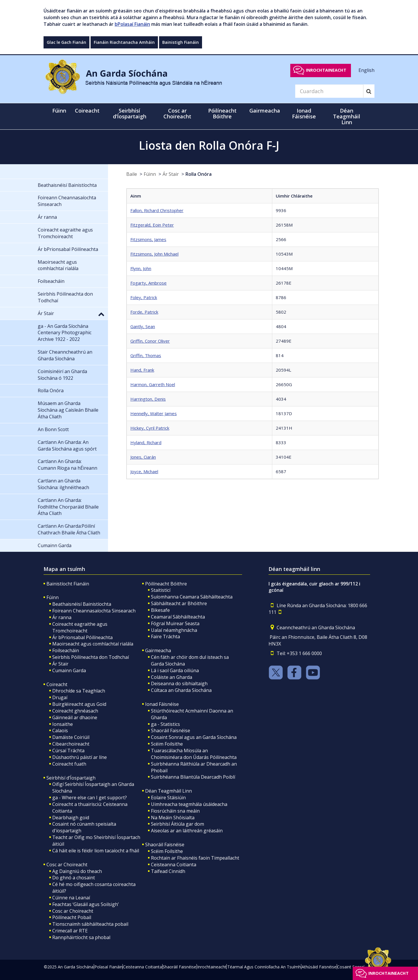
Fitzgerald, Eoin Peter (152, 225)
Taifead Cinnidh (168, 871)
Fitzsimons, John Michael (154, 254)
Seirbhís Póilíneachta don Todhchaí (91, 657)
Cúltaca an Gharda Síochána (181, 690)
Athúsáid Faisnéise (319, 967)
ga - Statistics (165, 724)
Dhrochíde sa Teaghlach (79, 691)
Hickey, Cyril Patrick (150, 428)
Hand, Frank (142, 370)
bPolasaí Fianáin (132, 24)
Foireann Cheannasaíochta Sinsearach (94, 611)
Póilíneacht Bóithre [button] (222, 113)
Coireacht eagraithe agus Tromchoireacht (80, 627)
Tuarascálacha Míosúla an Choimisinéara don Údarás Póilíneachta (194, 754)
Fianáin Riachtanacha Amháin (124, 42)
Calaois (60, 731)
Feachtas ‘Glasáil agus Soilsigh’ (85, 904)
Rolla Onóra (199, 174)
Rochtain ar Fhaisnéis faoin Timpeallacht (195, 858)
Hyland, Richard (146, 442)
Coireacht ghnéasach (75, 711)
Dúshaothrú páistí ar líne (80, 757)
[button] (101, 314)
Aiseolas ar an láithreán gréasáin (187, 831)
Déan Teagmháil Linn (169, 791)
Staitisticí (161, 590)
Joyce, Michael (144, 471)
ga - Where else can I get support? (90, 798)
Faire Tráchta (165, 637)
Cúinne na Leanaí (71, 898)
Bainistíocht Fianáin (68, 584)
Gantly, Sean (143, 326)
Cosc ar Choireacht (67, 865)
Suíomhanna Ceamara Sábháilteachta (192, 597)
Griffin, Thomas (146, 355)
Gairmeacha (158, 650)
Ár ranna (62, 617)
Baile (132, 174)
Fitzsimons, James (148, 239)
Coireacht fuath (69, 764)
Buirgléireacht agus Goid (79, 704)
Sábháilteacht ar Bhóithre (179, 603)
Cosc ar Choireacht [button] (177, 113)
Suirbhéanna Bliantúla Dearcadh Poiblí (193, 777)
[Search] (329, 91)
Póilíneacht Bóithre (166, 584)
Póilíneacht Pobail (72, 917)
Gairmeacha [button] (265, 111)
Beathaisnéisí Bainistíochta (82, 604)
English (366, 70)
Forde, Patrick (144, 312)
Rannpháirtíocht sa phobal (81, 937)
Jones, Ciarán (143, 457)
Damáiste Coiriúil (71, 737)
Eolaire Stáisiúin (168, 798)
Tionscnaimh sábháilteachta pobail (90, 924)
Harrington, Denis (148, 399)
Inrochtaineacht (326, 70)
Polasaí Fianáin (108, 967)
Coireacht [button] (87, 111)
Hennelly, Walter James (154, 413)
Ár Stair (171, 174)
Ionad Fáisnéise (162, 704)
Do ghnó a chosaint (74, 878)
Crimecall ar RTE (70, 931)
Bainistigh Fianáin (181, 42)
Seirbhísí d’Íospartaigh (71, 778)
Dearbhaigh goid (71, 818)
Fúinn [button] (59, 111)
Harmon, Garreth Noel (153, 384)
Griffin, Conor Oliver (150, 341)
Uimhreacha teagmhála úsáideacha (189, 804)
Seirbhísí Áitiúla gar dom (178, 824)
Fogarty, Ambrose (148, 283)
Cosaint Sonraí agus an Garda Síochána (194, 737)
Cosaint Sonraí (351, 967)
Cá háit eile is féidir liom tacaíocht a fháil (96, 851)
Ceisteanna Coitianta (174, 865)
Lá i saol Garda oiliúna (175, 670)
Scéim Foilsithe (167, 744)
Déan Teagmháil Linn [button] (347, 116)
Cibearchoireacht (71, 744)
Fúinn (150, 174)
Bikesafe (160, 610)
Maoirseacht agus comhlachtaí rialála (93, 644)
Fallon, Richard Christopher (157, 210)
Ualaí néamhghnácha (174, 630)
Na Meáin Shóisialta (173, 818)
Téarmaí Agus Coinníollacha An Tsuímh (264, 967)
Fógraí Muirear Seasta (175, 623)
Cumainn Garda (69, 670)
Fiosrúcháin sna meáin (175, 811)
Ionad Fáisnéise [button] (304, 113)
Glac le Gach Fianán (66, 42)
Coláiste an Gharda (172, 677)
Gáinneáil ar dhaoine (75, 717)
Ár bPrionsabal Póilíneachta (82, 637)
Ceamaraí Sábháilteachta (178, 617)
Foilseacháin (66, 650)
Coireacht (57, 684)
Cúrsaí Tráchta (68, 751)
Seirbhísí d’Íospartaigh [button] (130, 113)
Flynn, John (141, 268)
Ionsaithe (63, 724)
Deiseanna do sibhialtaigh (179, 684)
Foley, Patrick (144, 297)
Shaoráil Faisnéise (171, 731)
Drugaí (60, 697)
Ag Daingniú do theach (77, 871)
